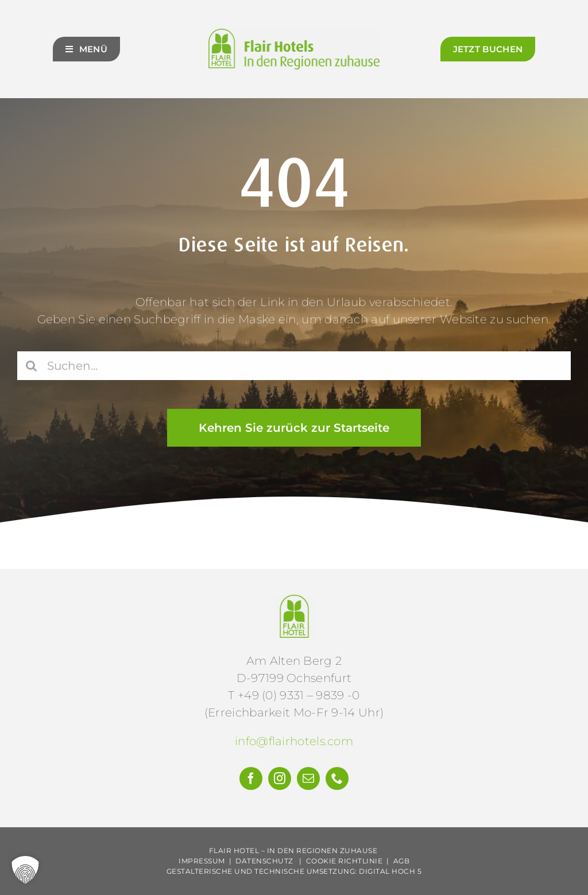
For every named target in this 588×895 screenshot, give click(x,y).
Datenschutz (264, 861)
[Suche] (32, 367)
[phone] (337, 778)
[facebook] (251, 778)
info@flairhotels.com (294, 741)
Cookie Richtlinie (345, 861)
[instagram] (280, 778)
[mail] (308, 778)
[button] (25, 870)
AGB (402, 861)
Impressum (202, 861)
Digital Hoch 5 (390, 871)
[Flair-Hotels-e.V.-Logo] (294, 600)
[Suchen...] (294, 367)
